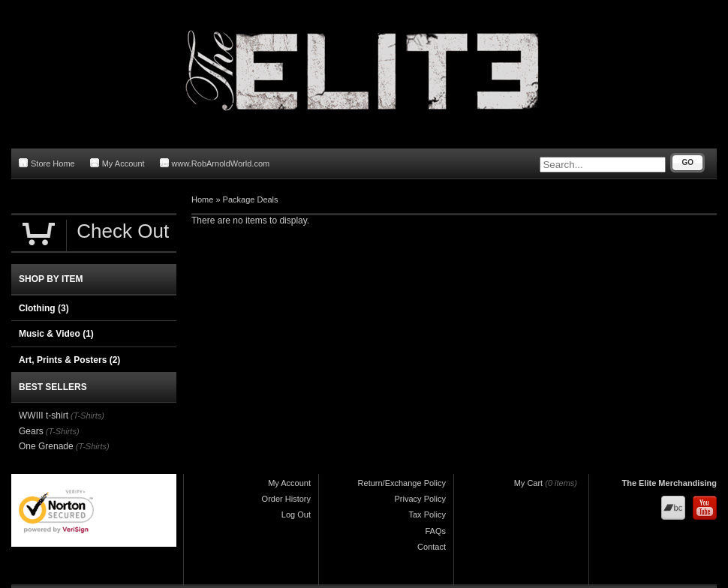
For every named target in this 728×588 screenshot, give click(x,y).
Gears (31, 431)
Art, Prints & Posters (69, 360)
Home (202, 199)
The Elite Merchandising (669, 483)
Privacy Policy (420, 499)
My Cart (529, 483)
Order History (286, 499)
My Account (117, 163)
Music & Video (56, 334)
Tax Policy (427, 514)
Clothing (44, 308)
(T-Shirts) (87, 415)
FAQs (435, 531)
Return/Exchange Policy (402, 483)
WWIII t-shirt (44, 415)
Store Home (47, 163)
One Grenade (46, 446)
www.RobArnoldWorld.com (215, 163)
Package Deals (251, 199)
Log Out (296, 514)
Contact (432, 547)
